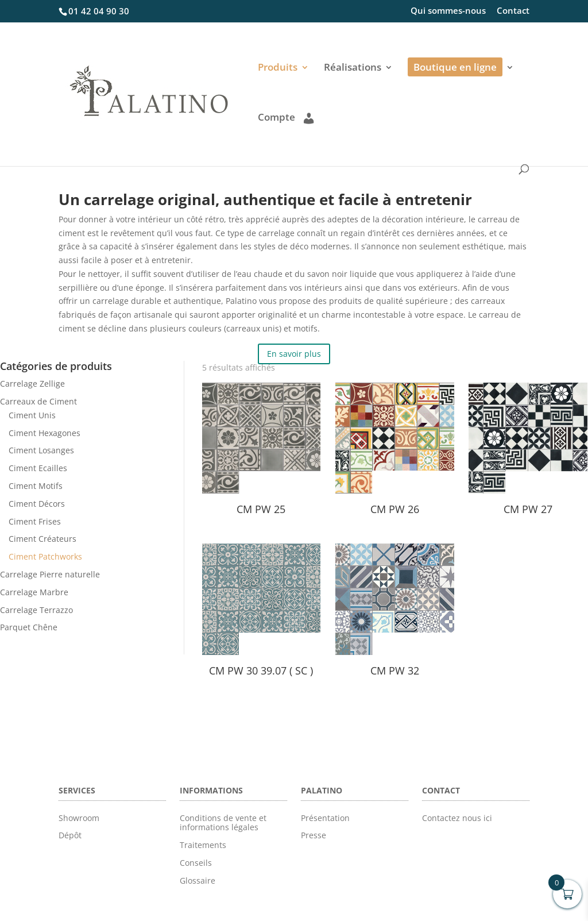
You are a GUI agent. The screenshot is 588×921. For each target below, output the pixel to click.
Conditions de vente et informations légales (223, 823)
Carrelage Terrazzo (36, 610)
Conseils (196, 863)
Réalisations (353, 68)
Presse (314, 835)
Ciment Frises (35, 521)
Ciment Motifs (36, 486)
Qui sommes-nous (448, 11)
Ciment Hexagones (45, 433)
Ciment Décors (37, 504)
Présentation (325, 818)
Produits (278, 68)
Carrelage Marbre (34, 592)
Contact (513, 11)
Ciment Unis (32, 415)
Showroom (79, 818)
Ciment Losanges (41, 450)
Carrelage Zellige (32, 384)
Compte (286, 118)
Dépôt (70, 835)
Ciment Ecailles (38, 468)
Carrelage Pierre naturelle (50, 574)
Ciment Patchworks (45, 556)
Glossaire (198, 880)
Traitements (203, 845)
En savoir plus (294, 354)
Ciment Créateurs (42, 539)
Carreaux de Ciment (38, 401)
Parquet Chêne (29, 627)
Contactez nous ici (457, 818)
